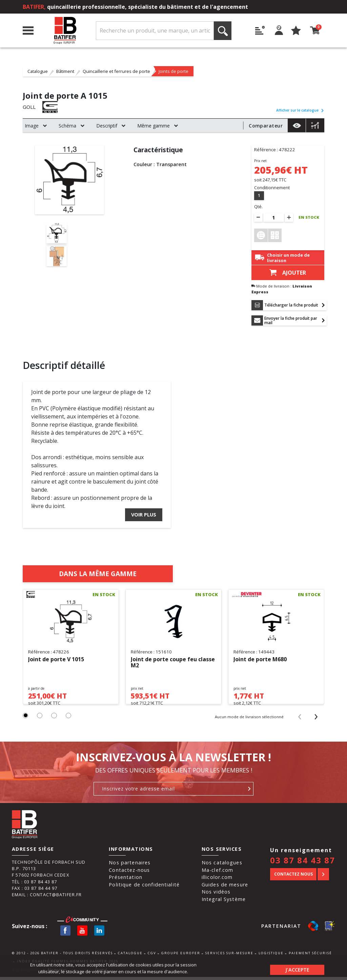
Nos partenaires (130, 866)
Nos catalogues (222, 866)
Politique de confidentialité (144, 888)
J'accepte (297, 968)
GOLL (30, 107)
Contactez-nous (129, 873)
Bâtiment (65, 71)
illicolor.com (217, 880)
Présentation (126, 880)
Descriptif (107, 126)
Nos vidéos (216, 895)
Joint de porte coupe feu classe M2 (173, 660)
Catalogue (38, 71)
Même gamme (154, 126)
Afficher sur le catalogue (300, 110)
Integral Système (224, 902)
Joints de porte (173, 71)
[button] (26, 719)
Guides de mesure (225, 888)
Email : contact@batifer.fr (47, 898)
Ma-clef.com (217, 873)
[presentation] (299, 719)
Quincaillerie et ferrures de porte (116, 71)
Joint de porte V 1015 (56, 656)
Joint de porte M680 (260, 656)
